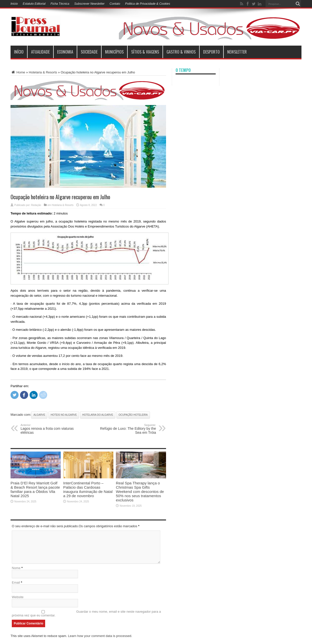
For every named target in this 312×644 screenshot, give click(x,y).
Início (14, 4)
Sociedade (89, 52)
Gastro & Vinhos (181, 52)
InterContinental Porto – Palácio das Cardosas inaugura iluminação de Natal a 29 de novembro (88, 489)
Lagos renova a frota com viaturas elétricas (51, 429)
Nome (16, 568)
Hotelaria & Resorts (43, 72)
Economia (65, 52)
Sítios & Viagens (145, 52)
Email (16, 582)
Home (18, 72)
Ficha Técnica (60, 4)
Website (18, 597)
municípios (114, 52)
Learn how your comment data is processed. (100, 636)
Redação (36, 205)
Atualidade (40, 52)
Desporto (211, 52)
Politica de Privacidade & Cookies (148, 4)
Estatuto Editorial (34, 4)
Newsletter (237, 52)
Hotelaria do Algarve (98, 415)
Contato (115, 4)
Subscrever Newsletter (89, 4)
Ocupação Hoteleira (133, 415)
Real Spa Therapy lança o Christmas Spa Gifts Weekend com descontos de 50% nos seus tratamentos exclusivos (140, 492)
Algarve (39, 415)
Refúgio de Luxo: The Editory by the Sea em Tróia (125, 429)
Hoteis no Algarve (64, 415)
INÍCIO (19, 52)
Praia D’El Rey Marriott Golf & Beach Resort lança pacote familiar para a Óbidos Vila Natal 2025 (35, 489)
